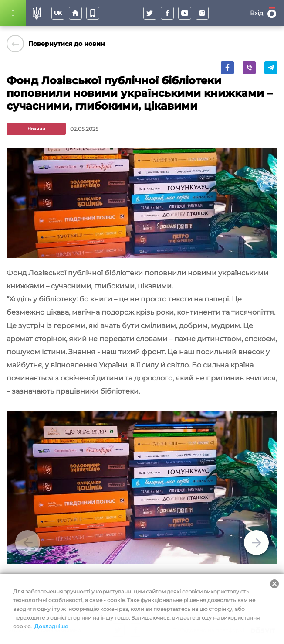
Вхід (257, 13)
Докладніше (51, 626)
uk (58, 13)
